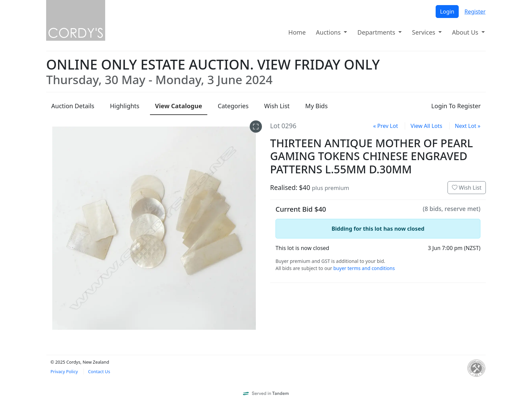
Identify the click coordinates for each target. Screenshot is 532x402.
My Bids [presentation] (317, 106)
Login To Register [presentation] (456, 106)
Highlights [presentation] (125, 106)
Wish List (467, 188)
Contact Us (99, 371)
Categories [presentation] (233, 106)
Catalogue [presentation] (179, 106)
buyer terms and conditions (364, 268)
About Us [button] (466, 32)
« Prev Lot (386, 126)
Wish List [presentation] (277, 106)
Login (447, 12)
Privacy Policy (64, 371)
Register (475, 12)
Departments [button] (377, 32)
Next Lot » (468, 126)
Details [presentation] (73, 106)
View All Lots (426, 126)
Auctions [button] (329, 32)
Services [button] (424, 32)
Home (297, 32)
